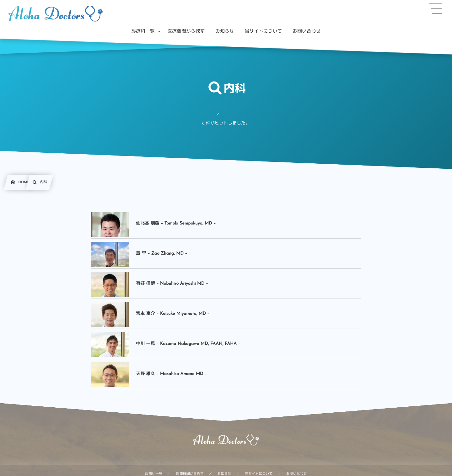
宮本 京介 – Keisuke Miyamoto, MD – (173, 314)
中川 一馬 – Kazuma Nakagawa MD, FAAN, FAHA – (188, 344)
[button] (435, 8)
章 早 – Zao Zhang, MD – (161, 254)
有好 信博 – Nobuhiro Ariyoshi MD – (172, 284)
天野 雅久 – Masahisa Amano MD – (171, 374)
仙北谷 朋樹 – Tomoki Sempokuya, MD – (176, 223)
